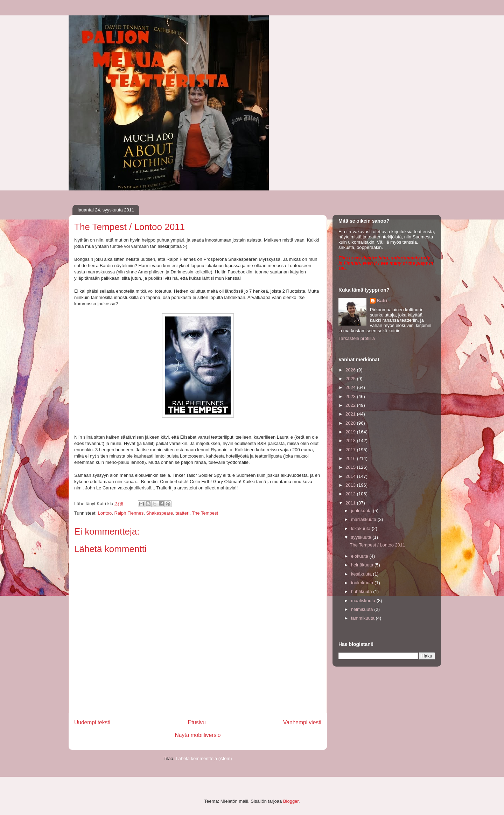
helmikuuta (363, 609)
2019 (351, 432)
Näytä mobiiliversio (198, 735)
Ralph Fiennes (129, 513)
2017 (351, 450)
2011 (351, 503)
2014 (351, 476)
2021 (351, 414)
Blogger (291, 801)
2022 (351, 405)
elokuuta (360, 556)
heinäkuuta (363, 565)
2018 (351, 441)
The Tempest (205, 513)
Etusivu (197, 722)
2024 (351, 387)
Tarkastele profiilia (357, 338)
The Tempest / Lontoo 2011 (377, 545)
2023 (351, 396)
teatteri (182, 513)
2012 (351, 494)
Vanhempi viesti (302, 722)
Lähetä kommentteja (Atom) (204, 758)
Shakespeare (160, 513)
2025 (351, 379)
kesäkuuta (362, 574)
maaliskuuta (364, 601)
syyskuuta (362, 537)
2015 (351, 467)
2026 (351, 370)
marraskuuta (364, 519)
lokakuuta (361, 528)
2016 (351, 458)
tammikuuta (363, 618)
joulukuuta (362, 511)
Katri (382, 301)
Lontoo (105, 513)
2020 (351, 423)
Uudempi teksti (92, 722)
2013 (351, 485)
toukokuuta (363, 583)
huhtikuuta (362, 591)
